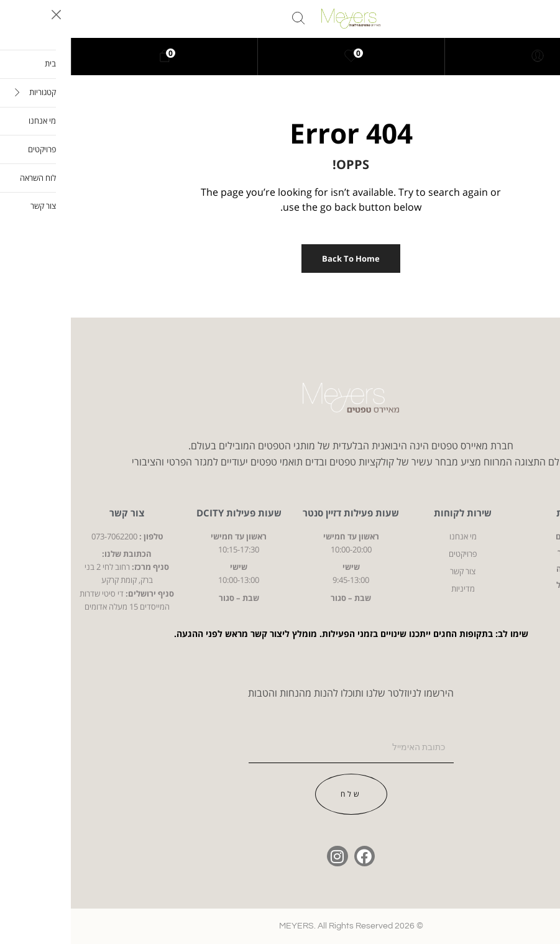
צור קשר (56, 513)
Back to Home (280, 259)
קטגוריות (504, 513)
